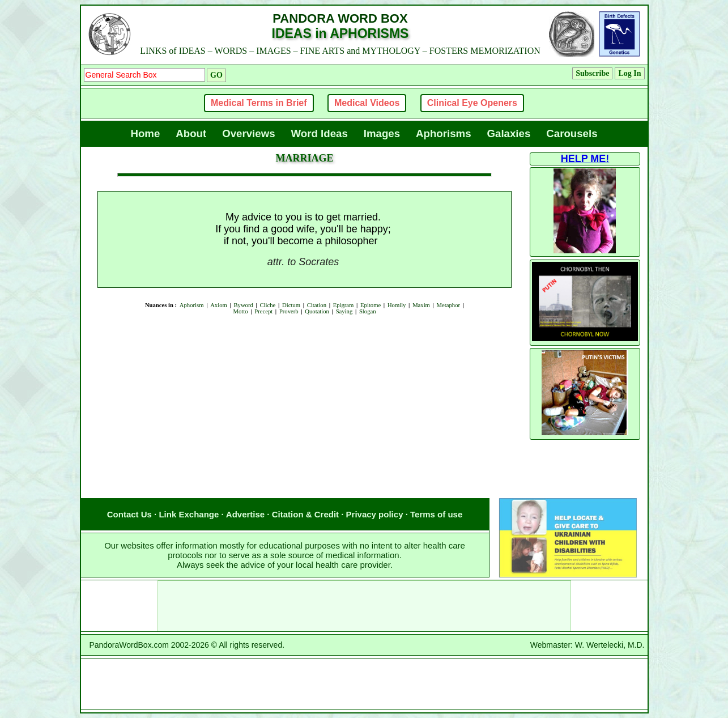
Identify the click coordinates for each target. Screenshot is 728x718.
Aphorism (192, 305)
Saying (344, 311)
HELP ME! (585, 159)
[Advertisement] (305, 360)
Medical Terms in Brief (259, 103)
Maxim (421, 305)
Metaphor (448, 305)
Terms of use (436, 514)
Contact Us (129, 514)
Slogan (368, 311)
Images (382, 133)
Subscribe (592, 73)
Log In (629, 73)
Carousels (572, 133)
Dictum (291, 305)
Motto (240, 311)
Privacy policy (375, 514)
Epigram (344, 305)
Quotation (317, 311)
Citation (317, 305)
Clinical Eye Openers (472, 103)
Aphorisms (443, 133)
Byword (243, 305)
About (191, 133)
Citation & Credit (305, 514)
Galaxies (509, 133)
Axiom (219, 305)
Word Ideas (320, 133)
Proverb (289, 311)
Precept (263, 311)
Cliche (267, 305)
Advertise (245, 514)
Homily (397, 305)
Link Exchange (189, 514)
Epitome (371, 305)
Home (145, 133)
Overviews (248, 133)
